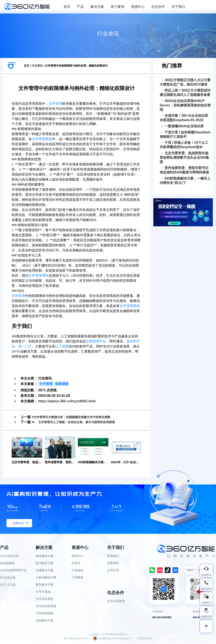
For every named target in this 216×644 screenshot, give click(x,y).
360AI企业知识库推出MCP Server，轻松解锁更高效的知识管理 (185, 105)
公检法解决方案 (46, 578)
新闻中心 (77, 557)
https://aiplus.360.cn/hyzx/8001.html (67, 401)
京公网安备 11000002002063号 (112, 639)
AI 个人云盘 (8, 585)
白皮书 (76, 564)
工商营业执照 (144, 639)
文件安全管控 (45, 600)
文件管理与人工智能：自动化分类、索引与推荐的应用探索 (82, 422)
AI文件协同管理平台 (13, 571)
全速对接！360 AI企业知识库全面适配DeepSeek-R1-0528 (184, 118)
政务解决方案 (45, 557)
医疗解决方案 (45, 564)
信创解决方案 (45, 621)
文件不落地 (43, 592)
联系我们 (113, 557)
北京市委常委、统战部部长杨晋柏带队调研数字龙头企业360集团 (184, 158)
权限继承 (62, 384)
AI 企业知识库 (9, 557)
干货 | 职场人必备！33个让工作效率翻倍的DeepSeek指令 (184, 145)
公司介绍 (113, 571)
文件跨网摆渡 (45, 614)
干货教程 (77, 578)
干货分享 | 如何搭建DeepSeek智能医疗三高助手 (185, 134)
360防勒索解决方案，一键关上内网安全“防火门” (185, 181)
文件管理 (55, 104)
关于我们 (178, 7)
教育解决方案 (45, 585)
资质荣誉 (113, 564)
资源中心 (138, 7)
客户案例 (117, 7)
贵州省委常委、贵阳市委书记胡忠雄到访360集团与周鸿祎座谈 (184, 170)
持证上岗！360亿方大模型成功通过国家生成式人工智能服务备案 (185, 93)
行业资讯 (37, 66)
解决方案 (97, 7)
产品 (80, 7)
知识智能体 (7, 564)
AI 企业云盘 (8, 578)
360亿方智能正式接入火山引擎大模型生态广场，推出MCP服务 (185, 82)
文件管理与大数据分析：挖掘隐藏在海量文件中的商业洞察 (77, 417)
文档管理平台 (96, 341)
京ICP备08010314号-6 (76, 639)
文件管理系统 (42, 139)
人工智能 (62, 346)
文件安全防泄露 (46, 607)
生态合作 (158, 7)
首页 (67, 7)
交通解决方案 (45, 571)
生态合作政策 (116, 602)
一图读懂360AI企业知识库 (183, 126)
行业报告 (77, 571)
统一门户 (25, 346)
